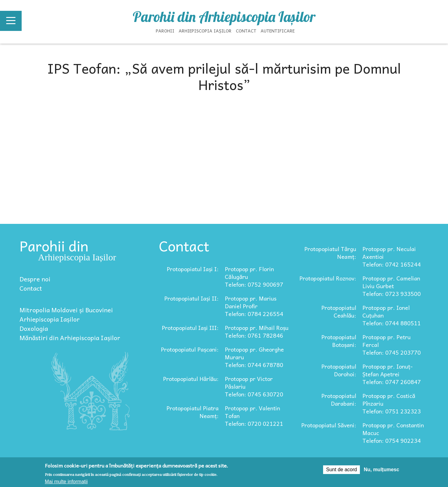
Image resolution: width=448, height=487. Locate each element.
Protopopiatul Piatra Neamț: (192, 412)
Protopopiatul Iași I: (193, 269)
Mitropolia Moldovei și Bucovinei (66, 310)
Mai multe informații (66, 482)
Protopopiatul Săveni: (329, 425)
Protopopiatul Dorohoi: (339, 370)
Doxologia (34, 328)
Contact (246, 31)
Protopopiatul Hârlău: (191, 379)
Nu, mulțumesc (381, 470)
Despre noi (35, 279)
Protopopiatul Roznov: (328, 278)
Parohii (165, 31)
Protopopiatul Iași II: (191, 298)
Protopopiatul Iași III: (190, 328)
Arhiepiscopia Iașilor (205, 31)
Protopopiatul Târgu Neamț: (330, 253)
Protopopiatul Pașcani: (190, 349)
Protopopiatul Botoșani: (339, 341)
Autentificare (278, 31)
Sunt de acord (342, 470)
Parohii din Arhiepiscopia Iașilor (224, 17)
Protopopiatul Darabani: (339, 399)
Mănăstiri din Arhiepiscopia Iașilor (70, 338)
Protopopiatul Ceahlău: (339, 311)
